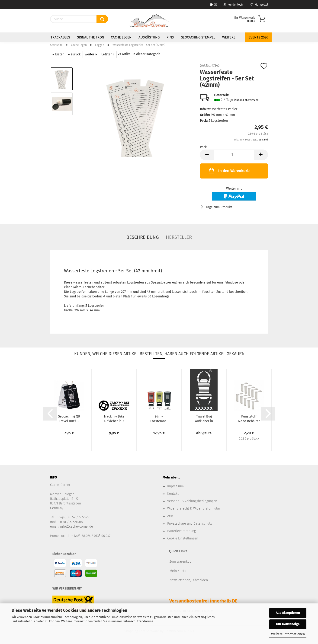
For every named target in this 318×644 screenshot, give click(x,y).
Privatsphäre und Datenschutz (190, 524)
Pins (170, 37)
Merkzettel (259, 5)
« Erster (58, 54)
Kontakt (173, 494)
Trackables (60, 37)
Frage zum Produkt (218, 207)
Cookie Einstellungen (183, 538)
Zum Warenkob (180, 562)
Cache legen (121, 37)
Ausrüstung (149, 37)
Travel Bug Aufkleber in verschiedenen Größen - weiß (204, 418)
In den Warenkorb (229, 170)
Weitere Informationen (288, 634)
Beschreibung (143, 237)
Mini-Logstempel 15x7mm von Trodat (159, 418)
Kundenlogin (234, 5)
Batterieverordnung (181, 531)
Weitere (229, 37)
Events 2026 (258, 37)
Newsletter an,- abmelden (189, 580)
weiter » (91, 54)
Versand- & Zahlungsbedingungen (192, 501)
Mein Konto (178, 571)
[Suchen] (102, 19)
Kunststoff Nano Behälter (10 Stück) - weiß (249, 418)
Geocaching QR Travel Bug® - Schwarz (69, 418)
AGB (170, 516)
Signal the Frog (90, 37)
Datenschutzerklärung (138, 621)
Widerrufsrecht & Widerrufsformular (194, 509)
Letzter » (108, 54)
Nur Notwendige (288, 624)
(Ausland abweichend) (247, 100)
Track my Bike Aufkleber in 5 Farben (114, 418)
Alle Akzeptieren (288, 613)
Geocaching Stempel (198, 37)
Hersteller (179, 237)
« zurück (74, 54)
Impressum (175, 486)
